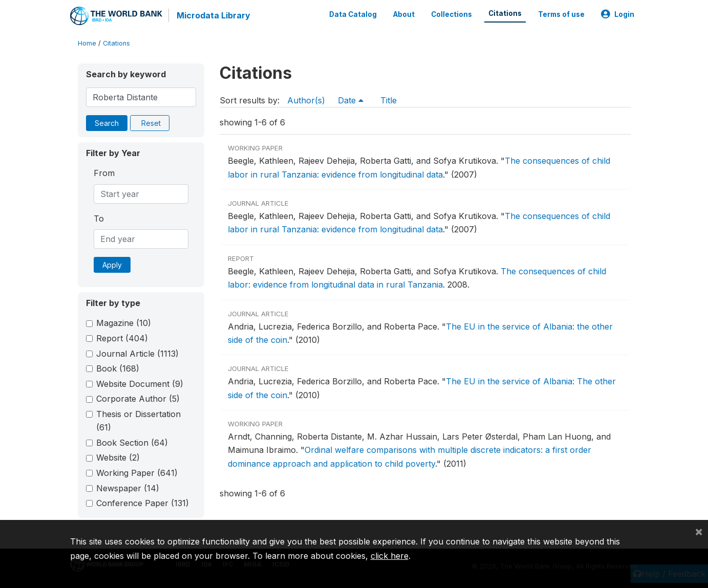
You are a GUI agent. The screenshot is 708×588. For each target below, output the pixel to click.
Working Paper (137, 473)
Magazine (124, 323)
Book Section (132, 443)
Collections (452, 14)
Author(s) (306, 100)
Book (118, 368)
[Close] (699, 531)
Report (122, 338)
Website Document (140, 384)
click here (390, 556)
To (99, 219)
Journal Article (137, 354)
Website (118, 458)
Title (389, 100)
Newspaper (128, 488)
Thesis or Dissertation (138, 421)
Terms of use (561, 14)
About (404, 14)
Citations (505, 13)
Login (618, 14)
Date (351, 100)
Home (87, 43)
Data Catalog (353, 14)
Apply (112, 265)
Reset (151, 123)
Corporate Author (138, 399)
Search (107, 123)
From (104, 173)
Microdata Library (213, 15)
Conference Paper (143, 503)
